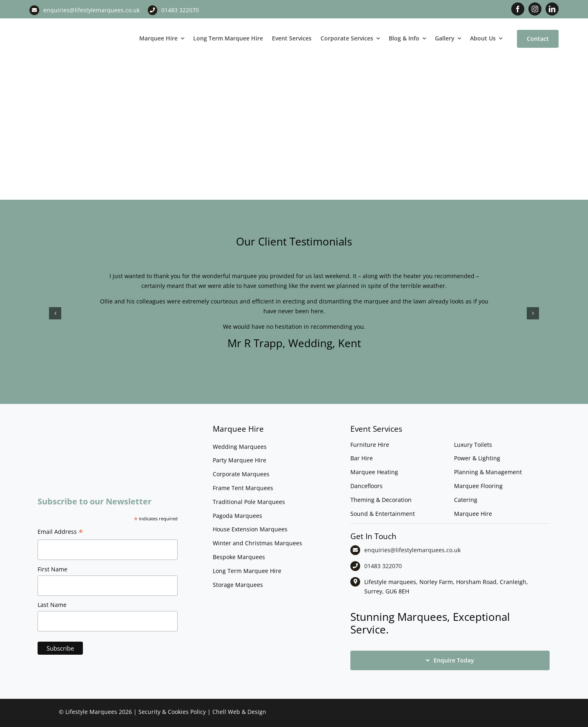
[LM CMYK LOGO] (70, 24)
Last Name (52, 605)
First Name (52, 569)
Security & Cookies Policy (172, 712)
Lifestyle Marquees (91, 712)
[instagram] (535, 9)
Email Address (60, 533)
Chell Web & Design (239, 712)
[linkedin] (552, 9)
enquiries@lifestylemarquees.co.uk (91, 10)
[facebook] (518, 9)
